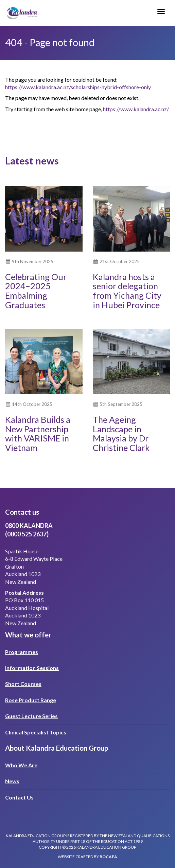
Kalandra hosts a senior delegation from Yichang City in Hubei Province (127, 291)
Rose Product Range (31, 700)
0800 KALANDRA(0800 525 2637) (29, 530)
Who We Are (21, 765)
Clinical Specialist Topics (36, 732)
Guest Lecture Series (31, 716)
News (12, 781)
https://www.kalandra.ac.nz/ (136, 109)
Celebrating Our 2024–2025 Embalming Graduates (36, 291)
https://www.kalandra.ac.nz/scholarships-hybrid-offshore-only (78, 87)
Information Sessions (32, 668)
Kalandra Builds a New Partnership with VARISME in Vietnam (38, 433)
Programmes (22, 652)
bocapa (108, 857)
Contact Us (19, 797)
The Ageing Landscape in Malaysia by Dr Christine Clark (121, 433)
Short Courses (23, 684)
